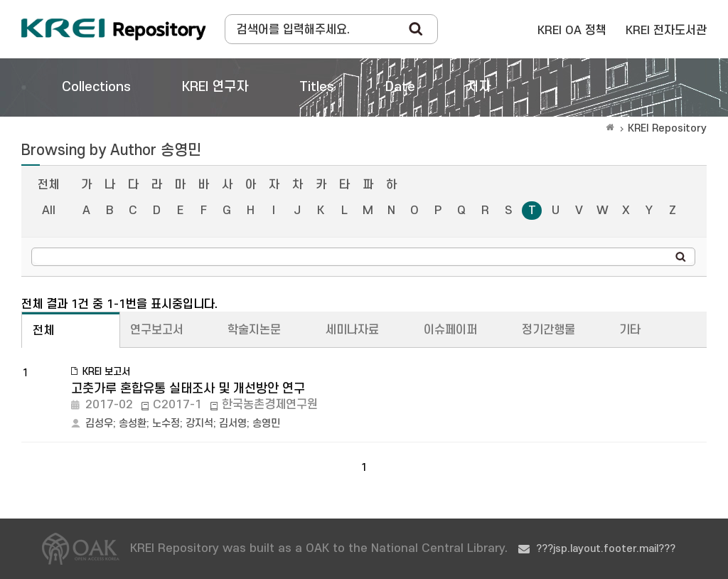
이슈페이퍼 (450, 330)
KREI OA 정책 (572, 31)
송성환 (133, 424)
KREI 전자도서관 (666, 31)
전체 (48, 185)
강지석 (199, 424)
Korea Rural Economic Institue (114, 29)
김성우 (99, 424)
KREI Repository (667, 128)
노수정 (166, 424)
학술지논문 (254, 330)
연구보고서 (157, 330)
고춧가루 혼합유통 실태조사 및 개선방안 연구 (188, 389)
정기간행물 (548, 330)
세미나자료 (352, 330)
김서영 (233, 424)
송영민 (266, 424)
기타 (630, 330)
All (49, 211)
